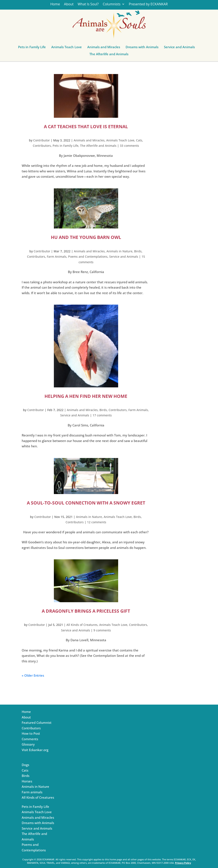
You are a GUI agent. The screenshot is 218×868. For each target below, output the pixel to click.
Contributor (42, 140)
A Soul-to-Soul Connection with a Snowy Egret (86, 503)
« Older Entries (33, 675)
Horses (27, 781)
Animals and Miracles (104, 48)
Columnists (112, 4)
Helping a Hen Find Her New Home (86, 396)
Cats (139, 140)
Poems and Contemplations (88, 257)
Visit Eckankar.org (35, 750)
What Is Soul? (88, 4)
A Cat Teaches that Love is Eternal (86, 126)
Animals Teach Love (67, 48)
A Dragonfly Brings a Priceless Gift (86, 611)
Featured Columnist (37, 723)
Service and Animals (179, 48)
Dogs (25, 765)
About (69, 4)
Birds (138, 251)
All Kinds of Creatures (82, 625)
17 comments (102, 415)
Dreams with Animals (142, 48)
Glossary (28, 744)
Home (55, 4)
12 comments (97, 522)
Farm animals (32, 792)
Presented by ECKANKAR (148, 4)
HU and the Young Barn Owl (86, 237)
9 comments (102, 630)
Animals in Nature (119, 251)
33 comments (129, 146)
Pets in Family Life (32, 48)
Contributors (42, 146)
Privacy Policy (183, 863)
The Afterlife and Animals (109, 55)
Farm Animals (57, 257)
